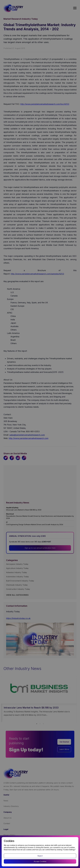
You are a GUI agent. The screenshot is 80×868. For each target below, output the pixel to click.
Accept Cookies (40, 861)
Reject (40, 856)
